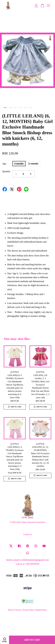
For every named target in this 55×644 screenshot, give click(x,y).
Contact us (27, 534)
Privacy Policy (29, 610)
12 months (33, 164)
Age (4, 164)
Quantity (6, 171)
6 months (19, 164)
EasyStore (41, 522)
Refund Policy (41, 610)
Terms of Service (15, 610)
